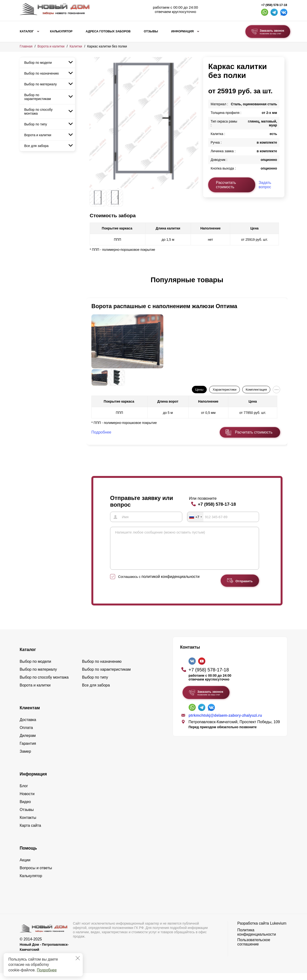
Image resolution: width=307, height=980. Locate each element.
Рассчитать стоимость (226, 185)
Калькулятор (61, 31)
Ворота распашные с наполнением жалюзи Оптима (164, 306)
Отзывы (151, 31)
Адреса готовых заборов (108, 31)
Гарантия (28, 750)
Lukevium (278, 930)
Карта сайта (30, 832)
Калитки (76, 46)
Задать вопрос (265, 185)
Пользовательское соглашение (254, 949)
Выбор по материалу (41, 84)
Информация (183, 31)
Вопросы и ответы (36, 875)
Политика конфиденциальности (257, 939)
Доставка (28, 727)
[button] (92, 285)
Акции (25, 867)
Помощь (28, 855)
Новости (27, 801)
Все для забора (36, 146)
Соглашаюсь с (159, 584)
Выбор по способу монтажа (38, 111)
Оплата (26, 735)
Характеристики (225, 390)
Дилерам (28, 742)
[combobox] (195, 517)
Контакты (28, 824)
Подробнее (47, 970)
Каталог (27, 31)
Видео (25, 809)
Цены (199, 390)
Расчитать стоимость (254, 432)
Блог (24, 793)
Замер (25, 758)
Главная (26, 46)
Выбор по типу (36, 124)
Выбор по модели (38, 63)
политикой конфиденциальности (171, 584)
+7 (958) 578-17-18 (274, 5)
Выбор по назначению (41, 73)
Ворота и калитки (51, 46)
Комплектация (256, 390)
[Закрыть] (78, 958)
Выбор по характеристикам (38, 97)
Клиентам (30, 715)
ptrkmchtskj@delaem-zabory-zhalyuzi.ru (225, 722)
